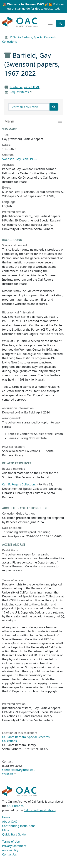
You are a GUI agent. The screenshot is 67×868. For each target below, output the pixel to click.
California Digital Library (40, 810)
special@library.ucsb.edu (19, 770)
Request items (19, 92)
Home (6, 817)
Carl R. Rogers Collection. (19, 484)
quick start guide (19, 9)
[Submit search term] (54, 107)
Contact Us (9, 854)
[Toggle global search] (60, 23)
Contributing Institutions (19, 826)
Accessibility (10, 850)
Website (8, 774)
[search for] (29, 107)
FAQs (6, 830)
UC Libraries (15, 806)
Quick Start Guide (14, 834)
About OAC (9, 822)
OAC (20, 22)
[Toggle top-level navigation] (50, 23)
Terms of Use (11, 842)
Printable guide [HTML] (25, 87)
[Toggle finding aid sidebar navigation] (33, 121)
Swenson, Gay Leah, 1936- (20, 159)
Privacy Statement (14, 846)
